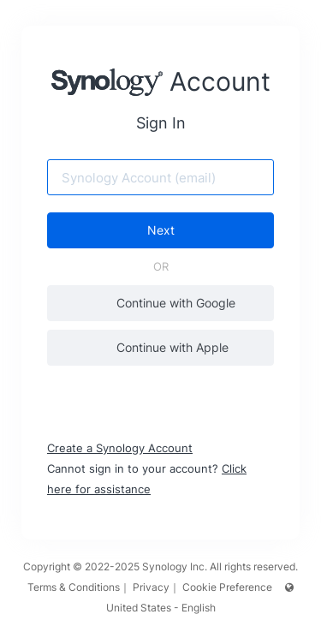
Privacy (151, 587)
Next (161, 230)
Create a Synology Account (120, 448)
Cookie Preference (227, 587)
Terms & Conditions (74, 587)
